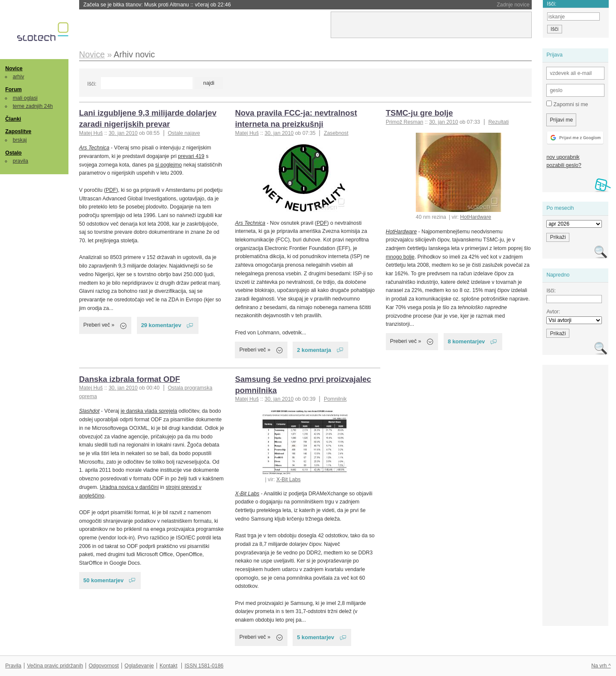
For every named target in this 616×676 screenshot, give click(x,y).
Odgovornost (104, 666)
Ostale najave (184, 133)
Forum (13, 89)
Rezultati (498, 122)
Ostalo (13, 153)
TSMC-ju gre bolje (419, 113)
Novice (14, 68)
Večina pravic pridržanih (55, 666)
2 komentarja (314, 350)
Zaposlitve (18, 131)
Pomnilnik (335, 399)
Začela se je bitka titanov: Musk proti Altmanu (157, 5)
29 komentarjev (161, 325)
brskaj (20, 140)
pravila (21, 161)
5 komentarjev (315, 637)
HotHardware (476, 217)
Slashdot (89, 411)
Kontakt (169, 666)
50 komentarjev (104, 580)
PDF (111, 190)
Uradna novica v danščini (129, 487)
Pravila (13, 666)
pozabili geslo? (564, 165)
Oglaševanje (139, 666)
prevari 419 (191, 156)
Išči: (92, 84)
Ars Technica (94, 148)
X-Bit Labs (289, 479)
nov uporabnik (563, 157)
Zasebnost (336, 133)
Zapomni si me (567, 104)
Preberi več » (99, 325)
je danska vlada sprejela (149, 411)
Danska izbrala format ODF (130, 379)
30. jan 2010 (123, 133)
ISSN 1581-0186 (204, 666)
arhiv (19, 77)
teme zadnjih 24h (33, 106)
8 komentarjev (466, 341)
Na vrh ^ (601, 666)
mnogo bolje (400, 257)
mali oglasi (25, 98)
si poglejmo (169, 165)
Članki (13, 119)
